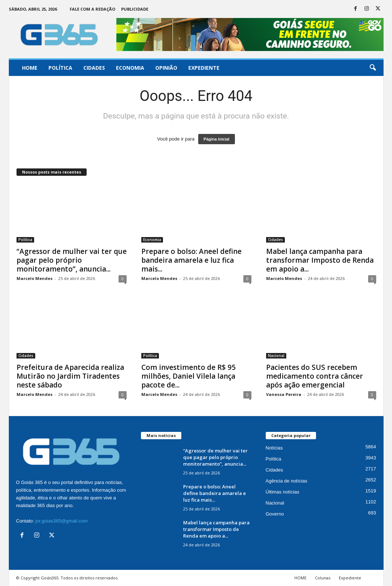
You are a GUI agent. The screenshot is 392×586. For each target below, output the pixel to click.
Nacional (276, 356)
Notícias (274, 448)
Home (30, 68)
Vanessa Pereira (284, 394)
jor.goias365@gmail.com (61, 521)
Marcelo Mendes (35, 278)
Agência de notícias (286, 481)
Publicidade (135, 9)
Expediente (204, 68)
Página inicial (217, 139)
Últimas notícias (283, 492)
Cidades (94, 68)
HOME (300, 578)
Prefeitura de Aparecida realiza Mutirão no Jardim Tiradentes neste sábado (70, 376)
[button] (373, 68)
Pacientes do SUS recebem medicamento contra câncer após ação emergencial (315, 376)
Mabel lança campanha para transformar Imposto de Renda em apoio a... (320, 260)
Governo (275, 514)
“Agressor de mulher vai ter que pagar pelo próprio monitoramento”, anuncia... (72, 260)
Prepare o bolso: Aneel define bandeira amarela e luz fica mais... (191, 260)
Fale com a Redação (92, 9)
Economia (130, 68)
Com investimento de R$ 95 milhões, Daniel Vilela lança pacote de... (188, 376)
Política (60, 68)
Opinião (166, 68)
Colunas (323, 578)
